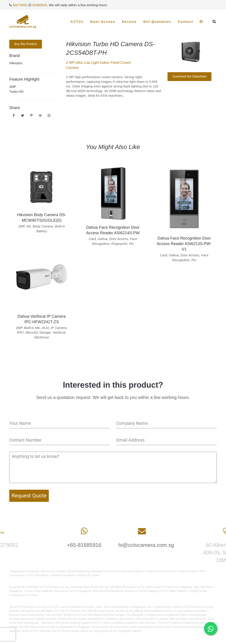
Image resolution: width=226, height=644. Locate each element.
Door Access (103, 22)
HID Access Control (53, 571)
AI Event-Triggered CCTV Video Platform (161, 591)
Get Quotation (157, 22)
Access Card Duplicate (39, 591)
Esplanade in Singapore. (75, 627)
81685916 (40, 5)
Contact (185, 22)
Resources (112, 571)
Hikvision (16, 63)
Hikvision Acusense (63, 575)
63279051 (20, 5)
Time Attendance (38, 575)
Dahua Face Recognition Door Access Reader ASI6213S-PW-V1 (184, 244)
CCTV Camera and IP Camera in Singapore (165, 587)
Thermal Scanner (157, 571)
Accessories (17, 575)
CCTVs (77, 22)
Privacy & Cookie (89, 575)
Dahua (139, 571)
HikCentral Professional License (113, 591)
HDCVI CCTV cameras (36, 631)
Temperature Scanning (24, 571)
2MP (13, 87)
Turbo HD (16, 92)
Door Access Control (183, 571)
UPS (201, 571)
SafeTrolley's (164, 607)
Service (129, 22)
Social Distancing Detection (85, 571)
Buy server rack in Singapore (73, 591)
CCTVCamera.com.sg (32, 607)
